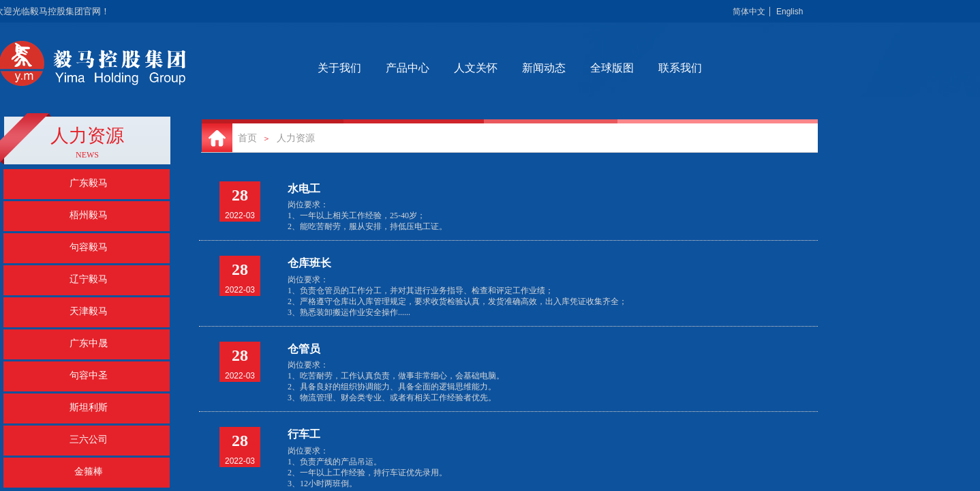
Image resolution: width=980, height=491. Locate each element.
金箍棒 (89, 472)
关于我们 (390, 68)
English (790, 12)
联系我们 (731, 68)
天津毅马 (89, 311)
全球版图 (662, 68)
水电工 (304, 189)
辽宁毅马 (89, 279)
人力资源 (296, 138)
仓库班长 (309, 263)
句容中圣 (89, 375)
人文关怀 (526, 68)
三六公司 (89, 440)
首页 (247, 138)
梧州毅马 (89, 215)
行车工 (304, 434)
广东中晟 (89, 343)
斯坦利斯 (89, 407)
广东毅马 (89, 183)
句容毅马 (89, 247)
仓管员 (304, 349)
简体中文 (749, 12)
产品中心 (458, 68)
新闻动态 (594, 68)
